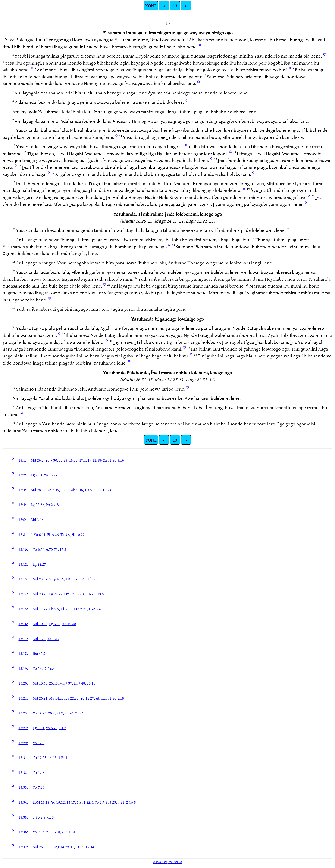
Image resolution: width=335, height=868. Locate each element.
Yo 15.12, (58, 802)
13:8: (22, 534)
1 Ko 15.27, (93, 490)
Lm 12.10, (72, 594)
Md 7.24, (40, 639)
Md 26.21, (40, 698)
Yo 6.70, (52, 728)
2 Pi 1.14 (68, 832)
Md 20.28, (40, 594)
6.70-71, (52, 549)
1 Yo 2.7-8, (100, 802)
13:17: (23, 639)
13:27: (23, 728)
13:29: (23, 743)
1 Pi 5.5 (101, 594)
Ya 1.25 (53, 639)
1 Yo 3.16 (117, 460)
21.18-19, (53, 832)
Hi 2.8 (108, 490)
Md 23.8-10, (42, 579)
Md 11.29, (40, 609)
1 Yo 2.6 (95, 609)
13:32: (23, 772)
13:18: (23, 653)
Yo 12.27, (88, 698)
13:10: (23, 549)
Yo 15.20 (69, 624)
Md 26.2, (38, 460)
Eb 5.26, (53, 534)
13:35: (23, 817)
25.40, (54, 683)
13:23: (23, 713)
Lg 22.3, (37, 475)
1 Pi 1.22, (84, 802)
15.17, (71, 802)
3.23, (113, 802)
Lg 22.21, (72, 698)
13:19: (23, 668)
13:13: (23, 579)
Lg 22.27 (39, 564)
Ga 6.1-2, (87, 594)
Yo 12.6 (39, 743)
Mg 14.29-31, (65, 847)
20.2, (52, 713)
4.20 (50, 817)
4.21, (121, 802)
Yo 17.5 (39, 772)
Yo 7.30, (52, 460)
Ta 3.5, (66, 534)
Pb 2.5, (54, 609)
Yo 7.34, (39, 832)
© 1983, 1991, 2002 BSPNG (168, 862)
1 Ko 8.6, (72, 579)
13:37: (23, 847)
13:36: (23, 832)
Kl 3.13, (67, 609)
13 (175, 6)
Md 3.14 (37, 520)
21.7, (60, 713)
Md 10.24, (40, 624)
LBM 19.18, (41, 802)
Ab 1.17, (102, 698)
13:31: (23, 757)
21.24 (79, 713)
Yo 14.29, (40, 668)
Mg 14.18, (57, 698)
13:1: (22, 460)
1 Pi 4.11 (65, 757)
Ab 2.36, (77, 490)
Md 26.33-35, (43, 847)
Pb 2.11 (94, 579)
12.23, (63, 460)
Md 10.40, (40, 683)
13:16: (23, 624)
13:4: (22, 505)
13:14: (23, 594)
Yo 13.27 (51, 475)
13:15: (23, 609)
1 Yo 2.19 (117, 698)
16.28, (65, 490)
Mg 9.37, (66, 683)
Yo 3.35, (54, 490)
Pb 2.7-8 (52, 505)
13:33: (23, 787)
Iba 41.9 (39, 653)
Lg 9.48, (80, 683)
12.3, (84, 579)
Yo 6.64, (39, 549)
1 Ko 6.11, (39, 534)
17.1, (83, 460)
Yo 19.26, (40, 713)
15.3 (63, 549)
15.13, (74, 460)
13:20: (23, 683)
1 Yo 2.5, (39, 817)
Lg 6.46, (58, 579)
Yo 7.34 (39, 787)
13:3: (22, 490)
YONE (151, 6)
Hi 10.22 (78, 534)
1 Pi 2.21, (80, 609)
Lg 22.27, (38, 505)
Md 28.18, (39, 490)
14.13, (53, 757)
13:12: (23, 564)
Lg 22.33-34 (85, 847)
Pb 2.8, (103, 460)
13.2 (62, 728)
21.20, (69, 713)
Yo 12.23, (40, 757)
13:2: (22, 475)
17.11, (92, 460)
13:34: (23, 802)
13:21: (23, 698)
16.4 (51, 668)
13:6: (22, 520)
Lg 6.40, (55, 624)
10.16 (91, 683)
